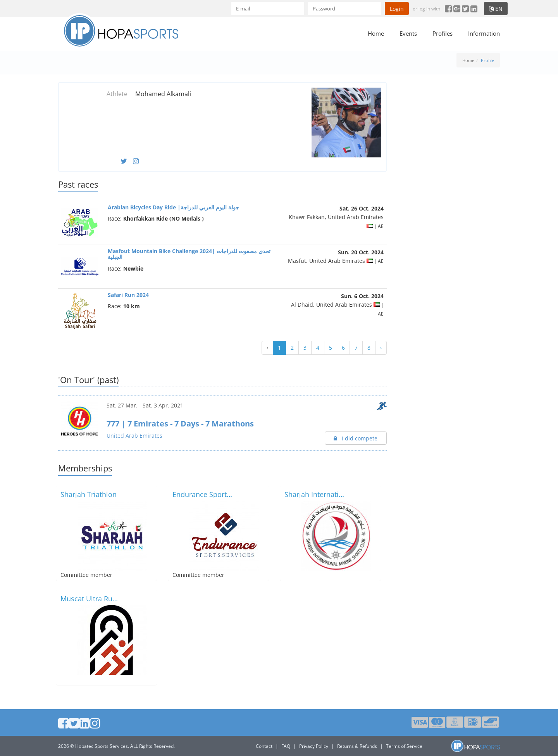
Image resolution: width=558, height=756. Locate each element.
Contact (264, 746)
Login (397, 9)
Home (376, 33)
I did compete (356, 438)
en (496, 9)
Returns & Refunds (357, 746)
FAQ (286, 746)
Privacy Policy (314, 746)
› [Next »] (381, 348)
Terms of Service (404, 746)
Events (408, 33)
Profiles (443, 33)
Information (484, 33)
